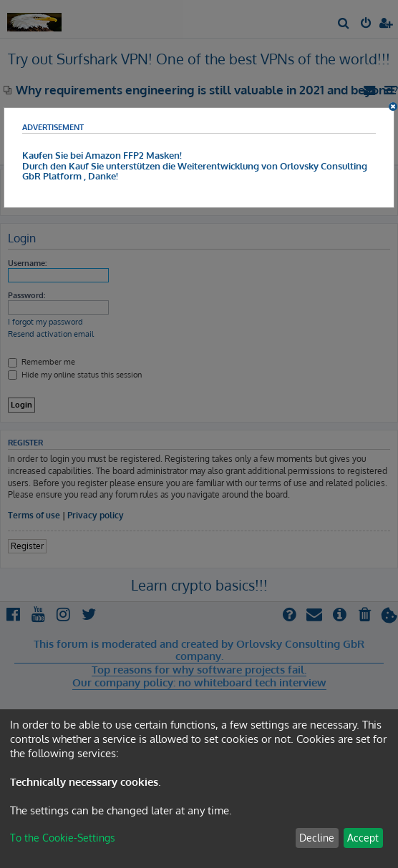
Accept (363, 838)
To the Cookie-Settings (63, 838)
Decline (317, 838)
